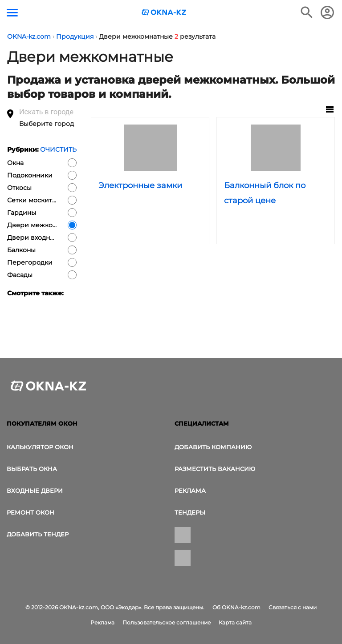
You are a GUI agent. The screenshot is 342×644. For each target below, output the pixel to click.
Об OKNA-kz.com (236, 607)
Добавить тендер (38, 534)
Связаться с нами (293, 607)
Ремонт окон (31, 512)
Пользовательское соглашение (167, 622)
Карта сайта (235, 622)
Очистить (58, 149)
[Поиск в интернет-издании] (307, 12)
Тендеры (190, 512)
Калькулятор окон (40, 447)
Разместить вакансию (215, 469)
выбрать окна (32, 469)
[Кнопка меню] (12, 13)
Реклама (190, 491)
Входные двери (35, 491)
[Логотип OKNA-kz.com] (164, 12)
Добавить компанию (213, 447)
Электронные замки (140, 185)
